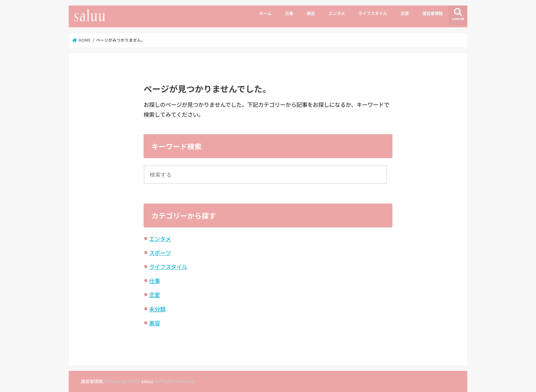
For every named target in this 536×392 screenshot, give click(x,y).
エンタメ (337, 13)
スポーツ (160, 253)
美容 (311, 13)
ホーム (265, 13)
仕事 (289, 13)
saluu (147, 381)
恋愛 (405, 13)
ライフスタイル (373, 13)
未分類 (157, 309)
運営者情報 (432, 13)
